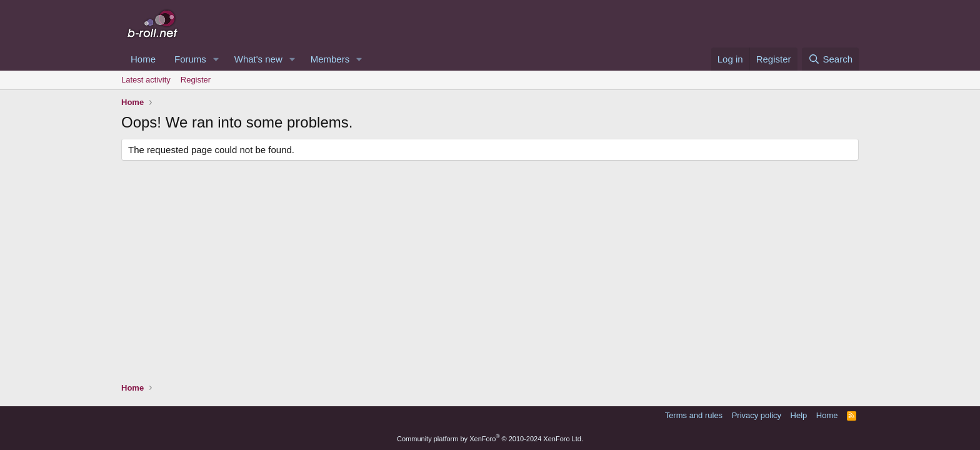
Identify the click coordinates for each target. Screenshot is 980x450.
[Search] (830, 59)
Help (799, 415)
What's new (258, 59)
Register (196, 80)
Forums (190, 59)
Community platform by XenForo (490, 439)
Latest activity (146, 80)
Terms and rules (694, 415)
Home (143, 59)
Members (330, 59)
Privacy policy (757, 415)
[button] (216, 59)
